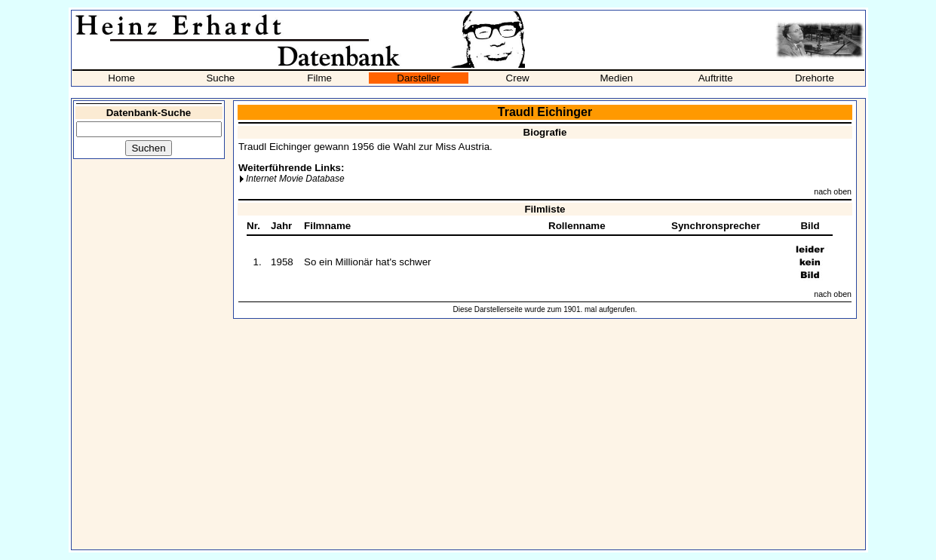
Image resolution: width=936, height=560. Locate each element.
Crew (518, 78)
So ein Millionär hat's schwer (367, 262)
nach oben (833, 191)
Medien (617, 78)
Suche (220, 78)
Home (121, 78)
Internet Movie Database (295, 179)
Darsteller (418, 78)
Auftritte (716, 78)
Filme (319, 78)
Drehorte (815, 78)
